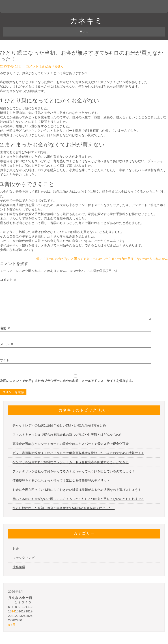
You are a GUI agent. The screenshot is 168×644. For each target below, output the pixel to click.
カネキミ (86, 21)
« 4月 (12, 625)
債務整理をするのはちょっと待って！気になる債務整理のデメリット (61, 480)
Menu (84, 32)
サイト (5, 360)
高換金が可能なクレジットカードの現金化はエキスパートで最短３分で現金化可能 (71, 444)
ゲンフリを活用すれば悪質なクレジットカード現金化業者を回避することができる (71, 462)
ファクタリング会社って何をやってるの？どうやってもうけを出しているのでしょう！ (74, 471)
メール (7, 344)
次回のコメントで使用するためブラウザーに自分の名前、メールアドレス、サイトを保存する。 (67, 381)
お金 (16, 549)
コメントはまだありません (45, 66)
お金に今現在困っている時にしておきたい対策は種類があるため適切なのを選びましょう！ (77, 490)
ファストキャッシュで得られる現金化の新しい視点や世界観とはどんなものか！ (69, 435)
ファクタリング (24, 558)
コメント (8, 280)
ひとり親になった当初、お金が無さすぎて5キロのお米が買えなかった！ (64, 508)
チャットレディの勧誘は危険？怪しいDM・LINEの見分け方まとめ (59, 425)
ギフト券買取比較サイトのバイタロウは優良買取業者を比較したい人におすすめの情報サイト (78, 453)
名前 (5, 328)
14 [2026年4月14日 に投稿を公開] (13, 611)
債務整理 (19, 567)
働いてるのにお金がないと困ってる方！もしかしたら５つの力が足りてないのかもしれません (102, 259)
